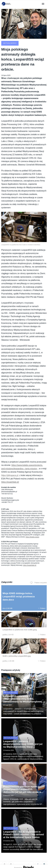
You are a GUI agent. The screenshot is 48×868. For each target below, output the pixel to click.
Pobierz (42, 608)
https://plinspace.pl (10, 475)
